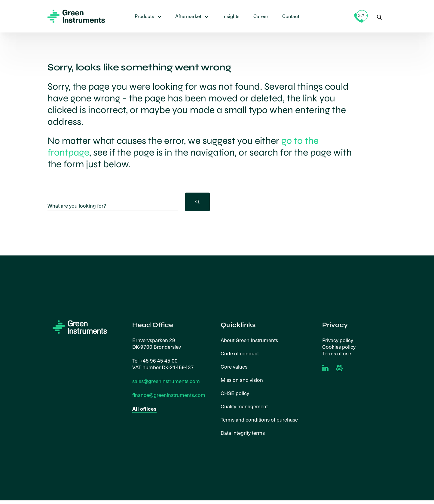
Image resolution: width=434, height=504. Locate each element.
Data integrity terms (243, 433)
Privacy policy (338, 341)
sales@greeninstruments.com (166, 382)
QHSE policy (235, 394)
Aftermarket (188, 16)
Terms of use (337, 354)
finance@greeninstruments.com (169, 395)
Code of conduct (240, 354)
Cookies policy (339, 347)
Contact (291, 16)
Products (144, 16)
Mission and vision (242, 380)
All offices (144, 409)
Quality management (244, 407)
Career (261, 16)
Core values (234, 367)
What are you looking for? (77, 206)
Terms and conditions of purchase (259, 420)
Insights (231, 16)
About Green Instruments (249, 341)
